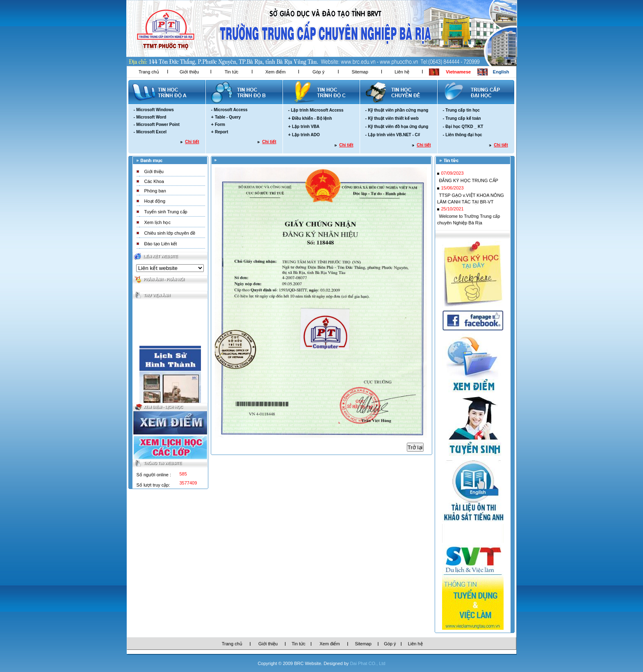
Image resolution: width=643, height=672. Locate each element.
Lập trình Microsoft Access (317, 110)
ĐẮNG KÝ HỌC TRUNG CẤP (468, 183)
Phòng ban (155, 191)
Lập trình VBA (306, 127)
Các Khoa (154, 181)
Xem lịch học (157, 222)
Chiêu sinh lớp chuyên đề (170, 233)
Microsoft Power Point (158, 125)
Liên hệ (402, 72)
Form (220, 125)
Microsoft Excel (151, 132)
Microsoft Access (230, 110)
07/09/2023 (452, 175)
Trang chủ (149, 72)
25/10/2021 (452, 211)
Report (221, 132)
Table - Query (228, 117)
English (501, 72)
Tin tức (232, 72)
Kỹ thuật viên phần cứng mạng (398, 110)
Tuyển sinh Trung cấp (166, 212)
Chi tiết (192, 142)
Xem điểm (275, 72)
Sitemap (360, 72)
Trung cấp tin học (463, 110)
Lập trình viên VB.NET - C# (394, 135)
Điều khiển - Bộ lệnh (312, 118)
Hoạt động (155, 201)
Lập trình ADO (306, 135)
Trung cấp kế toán (463, 118)
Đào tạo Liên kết (161, 244)
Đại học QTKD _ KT (464, 127)
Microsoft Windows (155, 110)
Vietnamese (458, 72)
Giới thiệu (189, 72)
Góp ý (318, 72)
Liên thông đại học (464, 135)
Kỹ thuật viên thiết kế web (393, 118)
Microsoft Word (151, 117)
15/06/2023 (452, 190)
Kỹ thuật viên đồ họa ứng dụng (398, 127)
